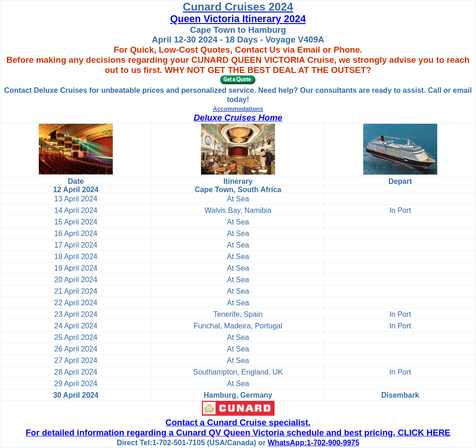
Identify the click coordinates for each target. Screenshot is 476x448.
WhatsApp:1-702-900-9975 (313, 443)
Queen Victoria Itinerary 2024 (238, 19)
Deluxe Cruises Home (238, 118)
